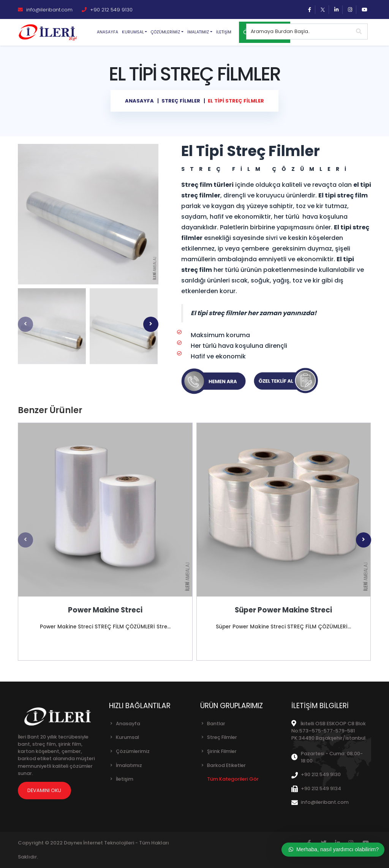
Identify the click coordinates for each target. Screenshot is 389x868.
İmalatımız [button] (198, 32)
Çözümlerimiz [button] (165, 32)
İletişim (224, 32)
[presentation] (25, 324)
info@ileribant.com (45, 10)
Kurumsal (127, 737)
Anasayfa (108, 32)
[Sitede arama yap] (299, 32)
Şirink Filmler (222, 751)
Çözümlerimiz (133, 751)
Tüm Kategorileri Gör (233, 779)
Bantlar (216, 724)
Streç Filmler (222, 737)
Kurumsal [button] (133, 32)
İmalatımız (129, 765)
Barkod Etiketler (226, 765)
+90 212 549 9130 (107, 10)
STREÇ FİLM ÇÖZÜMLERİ (266, 169)
